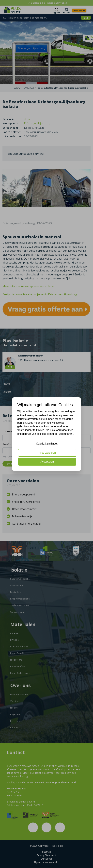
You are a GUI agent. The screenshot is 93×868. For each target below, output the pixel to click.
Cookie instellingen (47, 444)
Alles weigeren (47, 453)
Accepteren (47, 462)
